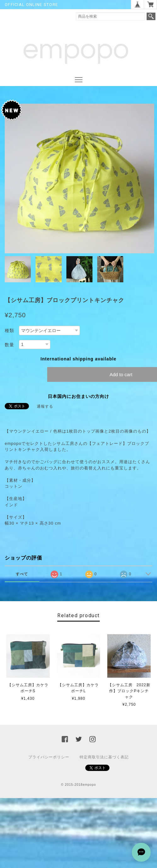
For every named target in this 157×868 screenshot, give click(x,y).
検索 (151, 16)
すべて (22, 574)
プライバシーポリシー (49, 757)
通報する (45, 406)
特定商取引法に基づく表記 (104, 757)
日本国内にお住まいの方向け (78, 396)
